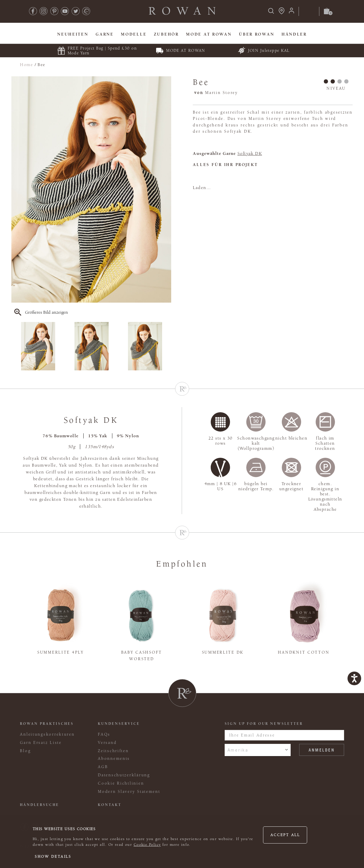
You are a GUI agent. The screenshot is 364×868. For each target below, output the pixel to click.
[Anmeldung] (291, 12)
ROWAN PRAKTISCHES (47, 724)
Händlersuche (40, 805)
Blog (25, 751)
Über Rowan (257, 34)
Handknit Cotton (304, 652)
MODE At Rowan (209, 34)
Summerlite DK (223, 652)
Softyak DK (250, 153)
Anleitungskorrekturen (47, 734)
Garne (105, 34)
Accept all (285, 835)
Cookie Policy (147, 845)
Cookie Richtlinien (121, 783)
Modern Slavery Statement (129, 792)
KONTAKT (110, 805)
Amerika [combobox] (238, 750)
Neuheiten (73, 34)
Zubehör (166, 34)
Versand (107, 743)
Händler (294, 34)
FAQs (104, 734)
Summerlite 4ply (61, 652)
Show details (53, 857)
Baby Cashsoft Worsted (142, 656)
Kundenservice (119, 724)
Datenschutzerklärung (124, 775)
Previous (15, 346)
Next (167, 346)
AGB (103, 767)
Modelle (134, 34)
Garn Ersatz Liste (41, 743)
